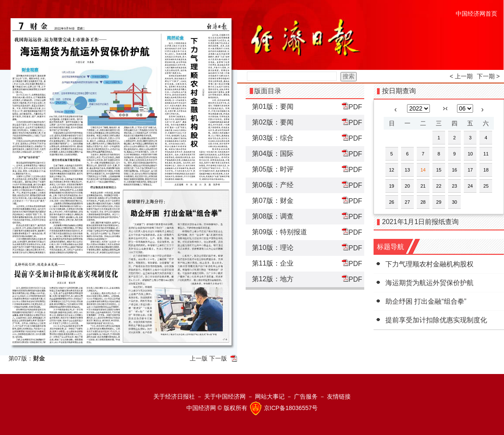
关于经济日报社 (174, 396)
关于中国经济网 (225, 396)
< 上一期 (461, 76)
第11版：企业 (273, 263)
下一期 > (488, 76)
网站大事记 (270, 396)
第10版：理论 (273, 248)
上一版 (199, 358)
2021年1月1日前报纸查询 (420, 222)
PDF (352, 107)
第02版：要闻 (273, 122)
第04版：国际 (273, 154)
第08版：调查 (273, 216)
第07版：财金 (273, 201)
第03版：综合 (273, 138)
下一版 (218, 358)
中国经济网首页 (476, 14)
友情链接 (339, 396)
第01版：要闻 (273, 107)
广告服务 (306, 396)
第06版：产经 (273, 185)
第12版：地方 (273, 279)
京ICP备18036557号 (291, 408)
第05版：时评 (273, 169)
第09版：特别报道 (280, 232)
